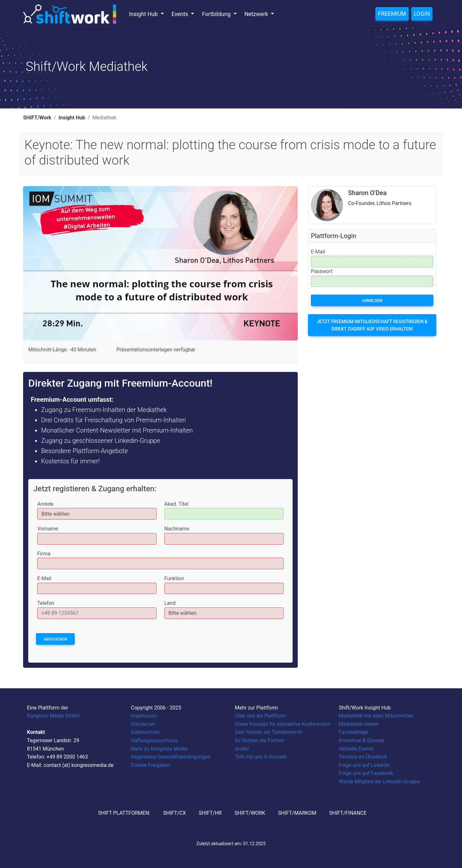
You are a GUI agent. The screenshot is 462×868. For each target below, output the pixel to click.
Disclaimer (143, 724)
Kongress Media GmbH (53, 716)
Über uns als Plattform (260, 716)
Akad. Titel (176, 504)
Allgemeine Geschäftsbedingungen (171, 757)
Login (422, 14)
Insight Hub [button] (144, 14)
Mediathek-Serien (359, 724)
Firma (44, 554)
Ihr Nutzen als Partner (260, 740)
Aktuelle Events (356, 749)
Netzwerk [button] (257, 14)
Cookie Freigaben (151, 765)
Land (170, 603)
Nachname (177, 529)
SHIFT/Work (37, 118)
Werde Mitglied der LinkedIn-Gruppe (379, 782)
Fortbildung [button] (217, 14)
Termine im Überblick (363, 757)
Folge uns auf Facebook (366, 773)
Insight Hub (72, 118)
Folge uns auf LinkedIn (364, 765)
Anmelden (372, 301)
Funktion (174, 578)
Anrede (45, 504)
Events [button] (181, 14)
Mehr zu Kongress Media (159, 749)
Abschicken (55, 639)
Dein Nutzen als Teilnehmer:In (269, 732)
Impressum (144, 716)
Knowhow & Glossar (362, 740)
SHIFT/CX (174, 813)
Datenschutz (145, 732)
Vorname (47, 529)
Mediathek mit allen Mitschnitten (376, 716)
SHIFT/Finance (348, 813)
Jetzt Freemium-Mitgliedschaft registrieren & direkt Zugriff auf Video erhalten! (372, 325)
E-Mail (44, 578)
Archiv (242, 749)
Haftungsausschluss (154, 740)
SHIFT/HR (210, 813)
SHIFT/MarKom (297, 813)
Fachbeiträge (354, 732)
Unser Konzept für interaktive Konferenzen (283, 724)
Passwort (322, 271)
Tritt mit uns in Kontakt (261, 757)
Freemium (392, 14)
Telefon (46, 603)
